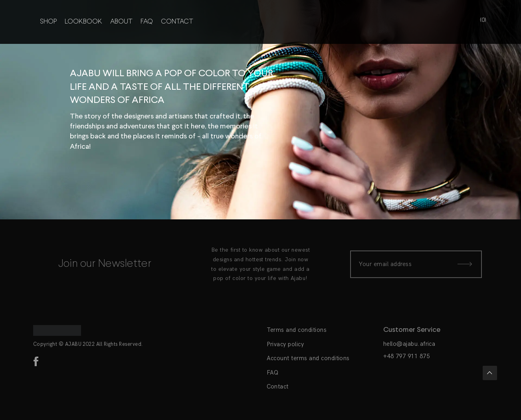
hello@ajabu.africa (409, 344)
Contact (177, 22)
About (121, 22)
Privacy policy (285, 344)
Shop (48, 22)
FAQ (147, 22)
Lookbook (83, 22)
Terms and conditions (297, 330)
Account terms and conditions (308, 358)
